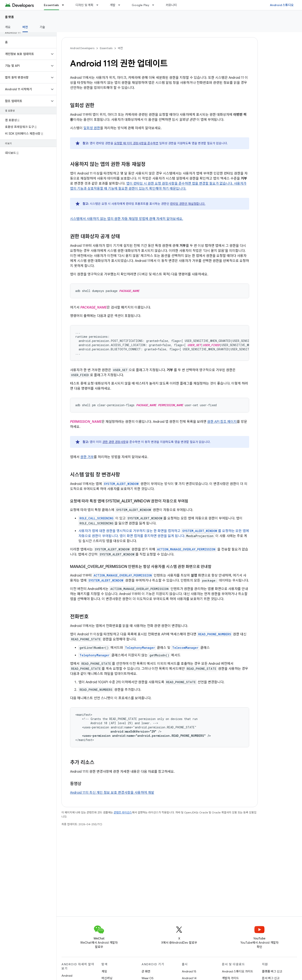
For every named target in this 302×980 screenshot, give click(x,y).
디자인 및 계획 (85, 5)
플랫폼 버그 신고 (272, 971)
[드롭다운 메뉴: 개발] (121, 5)
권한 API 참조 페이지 (222, 422)
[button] (25, 54)
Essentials (106, 48)
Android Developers (82, 48)
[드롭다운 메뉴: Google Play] (155, 5)
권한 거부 (87, 457)
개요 (8, 27)
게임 (104, 971)
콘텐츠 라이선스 (123, 813)
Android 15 (189, 971)
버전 (120, 48)
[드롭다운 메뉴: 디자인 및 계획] (99, 5)
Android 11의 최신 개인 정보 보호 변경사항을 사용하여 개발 (112, 793)
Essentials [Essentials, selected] (51, 5)
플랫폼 (10, 17)
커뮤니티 (171, 5)
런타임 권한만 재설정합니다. (188, 204)
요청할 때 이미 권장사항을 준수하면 (136, 143)
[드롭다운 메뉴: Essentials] (65, 5)
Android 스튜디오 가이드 (238, 971)
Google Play (141, 5)
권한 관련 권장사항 (114, 442)
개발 (113, 5)
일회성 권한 (92, 128)
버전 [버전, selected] (25, 27)
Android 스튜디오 (282, 5)
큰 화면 (146, 971)
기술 (42, 27)
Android (67, 976)
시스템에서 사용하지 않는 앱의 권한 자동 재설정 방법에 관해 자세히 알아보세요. (127, 219)
